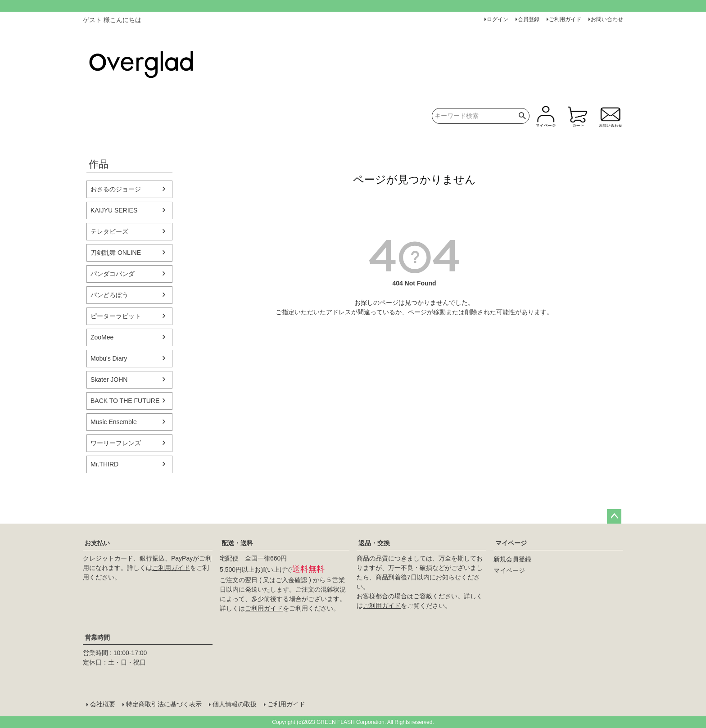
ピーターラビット (116, 316)
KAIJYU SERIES (114, 210)
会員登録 (529, 19)
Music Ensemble (114, 422)
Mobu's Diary (109, 358)
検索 (523, 116)
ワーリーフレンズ (116, 443)
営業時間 (97, 638)
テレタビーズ (109, 231)
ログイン (498, 19)
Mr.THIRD (104, 464)
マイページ (511, 543)
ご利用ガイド (565, 19)
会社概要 (103, 704)
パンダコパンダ (113, 274)
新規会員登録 (512, 559)
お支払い (97, 543)
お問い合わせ (607, 19)
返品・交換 (374, 543)
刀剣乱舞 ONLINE (116, 253)
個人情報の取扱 (235, 704)
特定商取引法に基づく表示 (164, 704)
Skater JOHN (109, 380)
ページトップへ (614, 516)
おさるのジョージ (116, 189)
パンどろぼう (109, 295)
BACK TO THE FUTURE (125, 401)
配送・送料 (237, 543)
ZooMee (102, 337)
